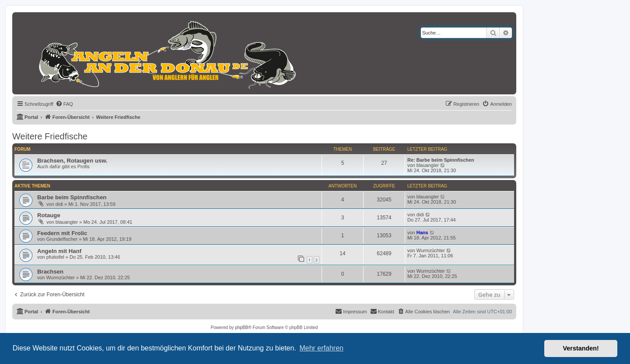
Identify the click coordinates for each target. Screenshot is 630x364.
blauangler (428, 165)
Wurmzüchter (431, 250)
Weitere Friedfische (50, 136)
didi (59, 204)
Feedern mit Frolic (62, 233)
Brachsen (50, 272)
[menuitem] (64, 104)
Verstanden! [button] (581, 348)
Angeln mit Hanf (59, 251)
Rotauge (49, 215)
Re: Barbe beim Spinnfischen (441, 160)
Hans (422, 232)
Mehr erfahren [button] (321, 348)
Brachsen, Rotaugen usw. (72, 161)
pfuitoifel (55, 257)
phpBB (241, 328)
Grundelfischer (62, 239)
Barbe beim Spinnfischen (72, 197)
